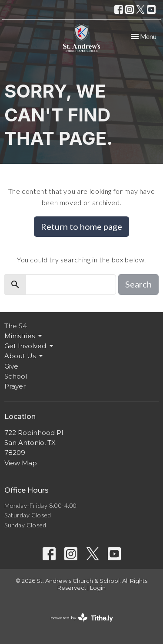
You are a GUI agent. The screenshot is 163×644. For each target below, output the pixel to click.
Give (11, 366)
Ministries (24, 336)
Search (138, 284)
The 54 (16, 326)
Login (98, 588)
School (16, 376)
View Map (21, 463)
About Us (24, 356)
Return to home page (81, 226)
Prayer (15, 386)
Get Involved (30, 346)
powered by (82, 618)
